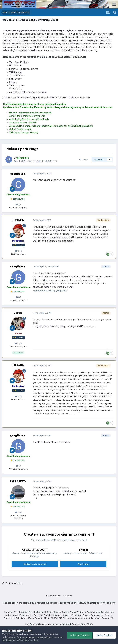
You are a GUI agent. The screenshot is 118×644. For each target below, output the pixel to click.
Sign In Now (83, 564)
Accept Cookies (80, 635)
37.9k (18, 343)
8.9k (18, 251)
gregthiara (18, 174)
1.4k (18, 512)
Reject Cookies (104, 635)
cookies (22, 634)
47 (18, 205)
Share (84, 159)
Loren (18, 313)
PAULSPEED (18, 481)
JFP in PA (18, 220)
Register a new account (35, 564)
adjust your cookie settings (39, 637)
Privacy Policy (53, 596)
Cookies (68, 596)
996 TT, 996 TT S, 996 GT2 (43, 161)
